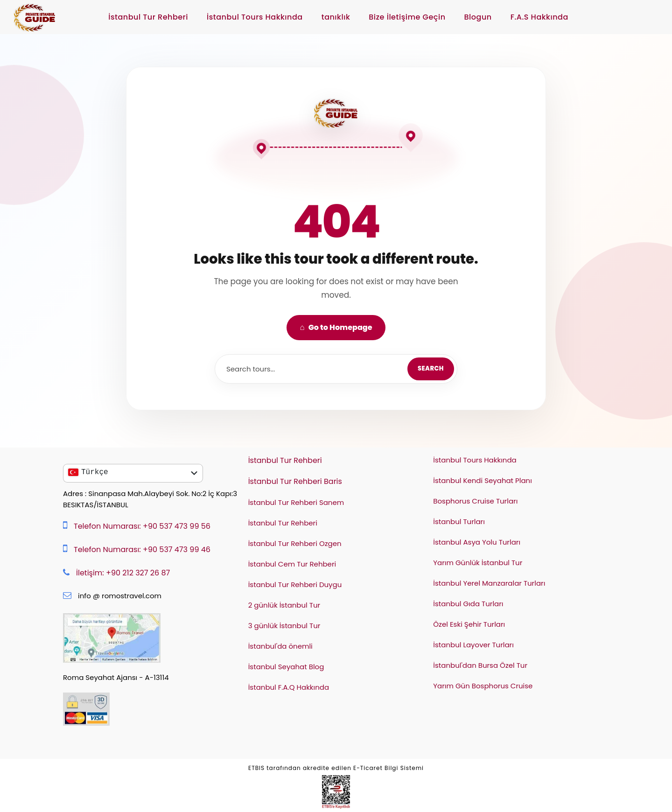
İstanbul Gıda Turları (468, 604)
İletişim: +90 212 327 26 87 (123, 573)
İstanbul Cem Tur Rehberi (292, 564)
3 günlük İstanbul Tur (284, 626)
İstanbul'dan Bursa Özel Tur (480, 665)
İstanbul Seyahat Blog (286, 667)
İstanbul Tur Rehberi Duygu (295, 584)
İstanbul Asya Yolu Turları (477, 542)
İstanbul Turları (459, 521)
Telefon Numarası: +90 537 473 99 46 (142, 549)
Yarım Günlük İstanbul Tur (478, 563)
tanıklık (336, 17)
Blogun (478, 17)
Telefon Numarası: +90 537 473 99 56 (142, 526)
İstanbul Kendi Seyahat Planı (483, 480)
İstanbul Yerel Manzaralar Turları (489, 583)
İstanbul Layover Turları (473, 645)
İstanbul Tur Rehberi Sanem (296, 502)
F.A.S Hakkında (539, 17)
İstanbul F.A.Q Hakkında (289, 687)
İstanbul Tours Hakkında (255, 17)
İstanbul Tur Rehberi (148, 17)
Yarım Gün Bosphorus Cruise (483, 686)
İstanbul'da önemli (280, 646)
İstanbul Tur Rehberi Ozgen (295, 543)
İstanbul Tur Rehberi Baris (295, 481)
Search (431, 368)
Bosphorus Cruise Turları (475, 501)
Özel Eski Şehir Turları (469, 624)
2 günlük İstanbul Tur (284, 605)
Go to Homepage (336, 327)
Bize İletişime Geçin (407, 17)
